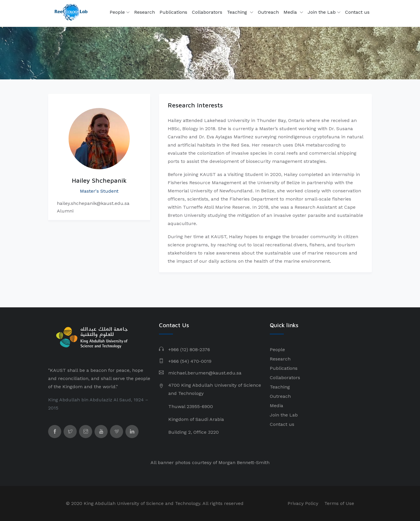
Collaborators (207, 12)
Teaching (238, 12)
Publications (173, 12)
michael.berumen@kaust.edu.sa (205, 373)
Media (291, 12)
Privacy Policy (303, 503)
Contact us (357, 12)
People (120, 12)
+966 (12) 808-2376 (189, 350)
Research (145, 12)
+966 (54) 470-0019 (190, 361)
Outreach (268, 12)
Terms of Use (339, 503)
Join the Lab (324, 12)
